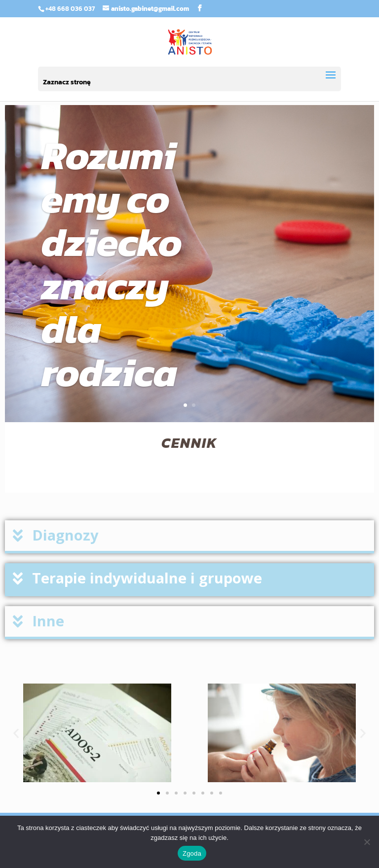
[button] (189, 537)
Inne (48, 621)
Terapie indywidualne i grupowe (147, 578)
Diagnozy (65, 535)
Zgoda (192, 853)
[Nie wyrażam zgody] (367, 842)
